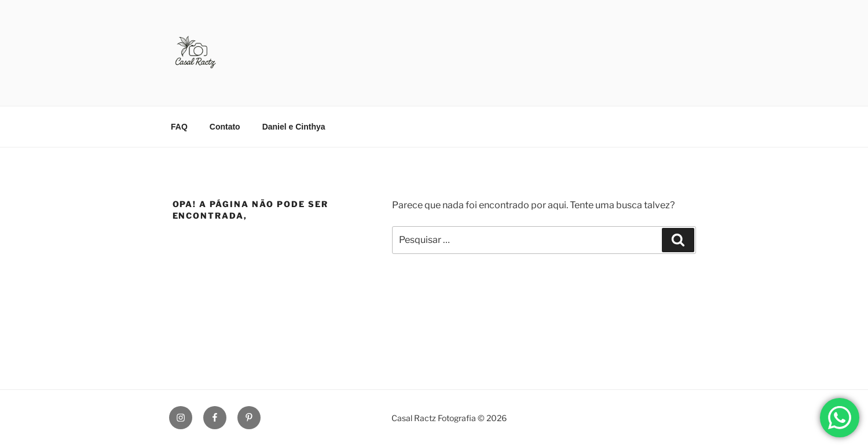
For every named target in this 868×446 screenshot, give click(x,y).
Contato (225, 127)
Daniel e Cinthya (294, 127)
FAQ (179, 127)
